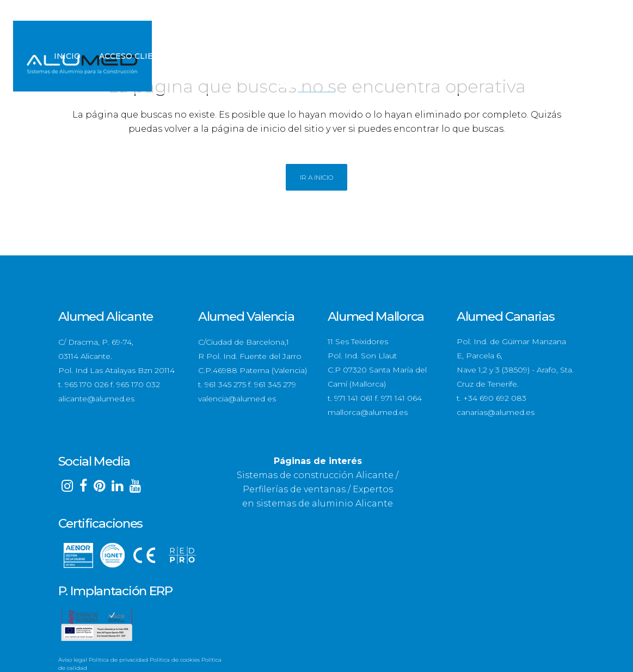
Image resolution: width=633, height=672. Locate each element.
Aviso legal (73, 660)
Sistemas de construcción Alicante (315, 475)
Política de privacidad (118, 660)
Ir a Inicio (316, 177)
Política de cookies (175, 660)
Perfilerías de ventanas (294, 489)
